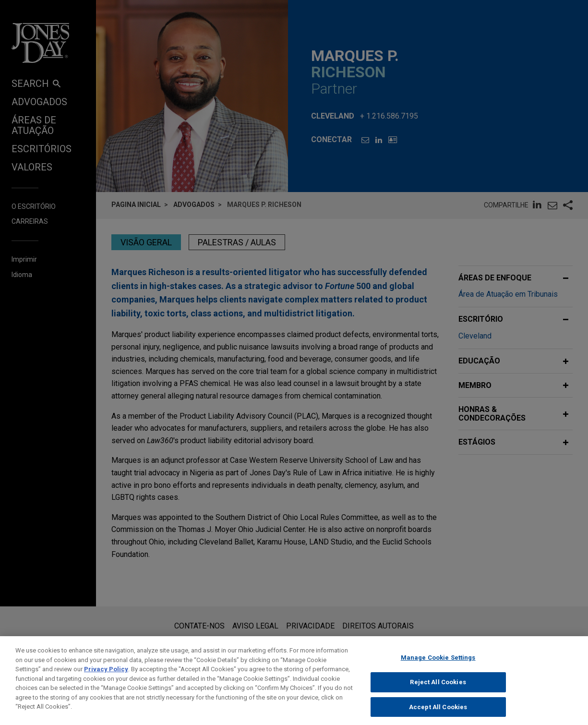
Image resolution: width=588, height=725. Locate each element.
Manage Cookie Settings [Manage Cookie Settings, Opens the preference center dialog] (438, 665)
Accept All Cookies (438, 714)
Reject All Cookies (438, 689)
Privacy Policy (106, 676)
